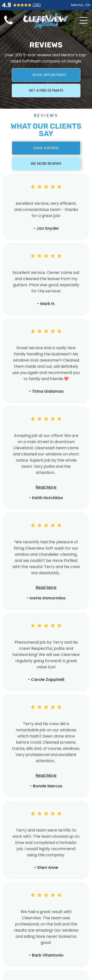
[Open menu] (84, 20)
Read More (46, 487)
